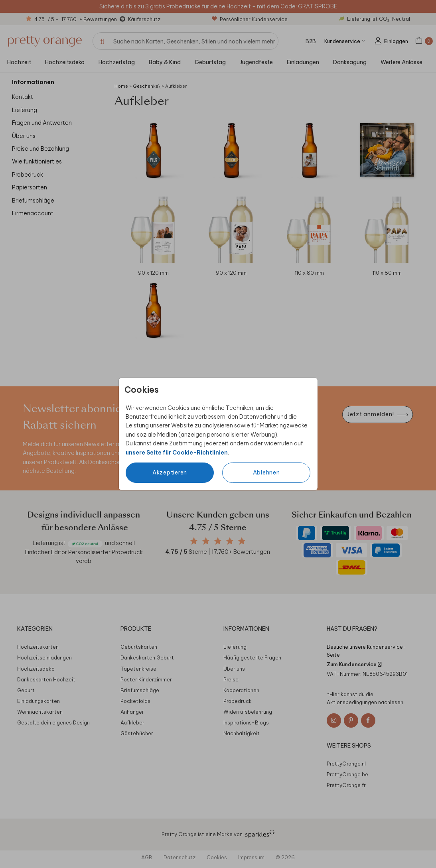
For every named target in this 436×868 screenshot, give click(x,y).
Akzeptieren (170, 472)
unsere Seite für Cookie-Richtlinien (177, 453)
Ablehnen (266, 472)
